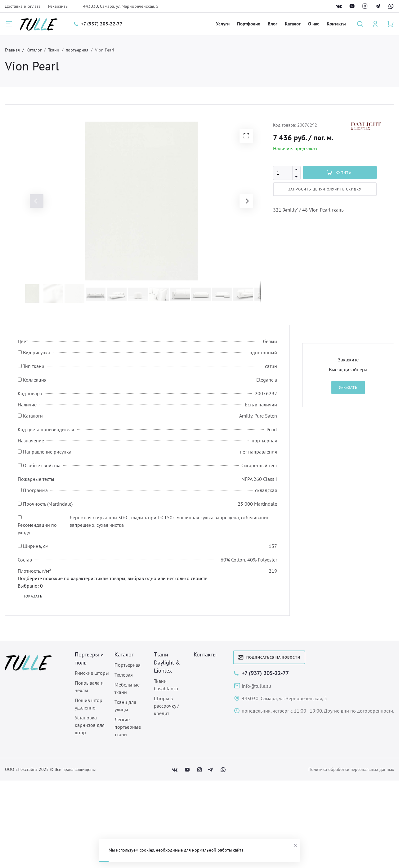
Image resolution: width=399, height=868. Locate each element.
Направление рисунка (47, 452)
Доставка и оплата (23, 6)
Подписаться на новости (269, 657)
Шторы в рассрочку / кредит (166, 706)
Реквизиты (58, 6)
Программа (35, 490)
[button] (246, 136)
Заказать (348, 387)
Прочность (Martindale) (48, 504)
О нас (314, 24)
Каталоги (33, 416)
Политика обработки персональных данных (351, 769)
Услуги (223, 24)
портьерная (77, 50)
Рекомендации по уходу (37, 529)
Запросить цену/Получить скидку (325, 189)
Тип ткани (34, 366)
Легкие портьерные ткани (128, 727)
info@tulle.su (256, 686)
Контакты (336, 24)
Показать (33, 596)
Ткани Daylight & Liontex (167, 662)
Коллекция (35, 380)
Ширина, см (36, 546)
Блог (273, 24)
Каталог (293, 24)
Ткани (54, 50)
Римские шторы (92, 673)
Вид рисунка (37, 352)
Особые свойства (42, 465)
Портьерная (128, 665)
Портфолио (249, 24)
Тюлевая (124, 675)
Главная (12, 50)
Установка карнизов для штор (90, 725)
